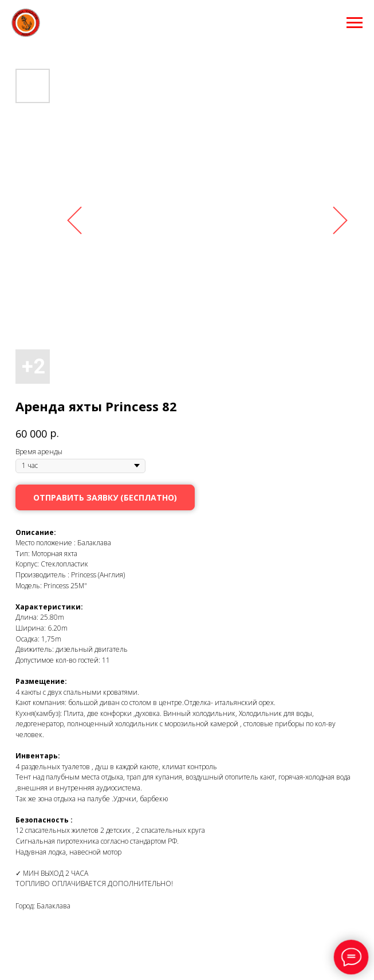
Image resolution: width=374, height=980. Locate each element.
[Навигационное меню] (355, 23)
